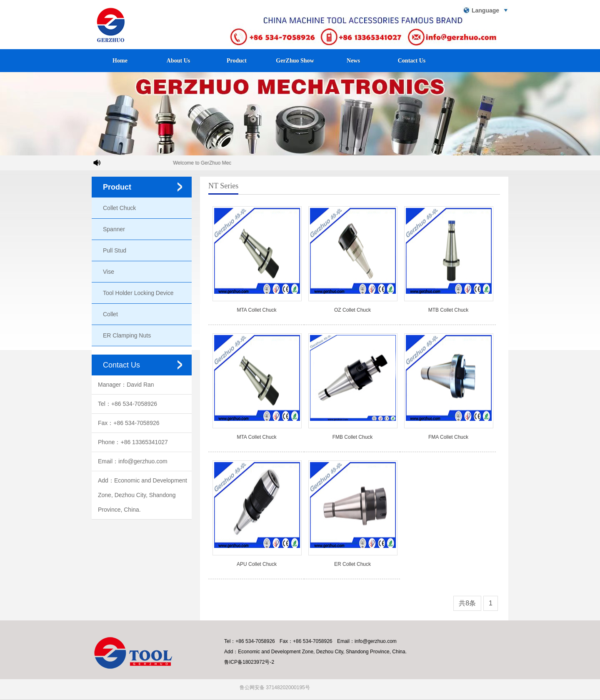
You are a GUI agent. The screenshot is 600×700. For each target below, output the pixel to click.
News (353, 61)
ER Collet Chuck (352, 564)
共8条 (467, 603)
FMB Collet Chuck (353, 437)
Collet (110, 314)
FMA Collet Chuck (448, 437)
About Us (178, 61)
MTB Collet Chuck (449, 310)
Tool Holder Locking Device (138, 293)
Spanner (114, 229)
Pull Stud (115, 250)
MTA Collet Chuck (256, 310)
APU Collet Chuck (257, 564)
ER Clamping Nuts (127, 335)
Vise (109, 272)
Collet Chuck (119, 208)
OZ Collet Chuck (352, 310)
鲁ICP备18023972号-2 (249, 662)
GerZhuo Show (295, 61)
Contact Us (412, 61)
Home (120, 61)
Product (237, 61)
